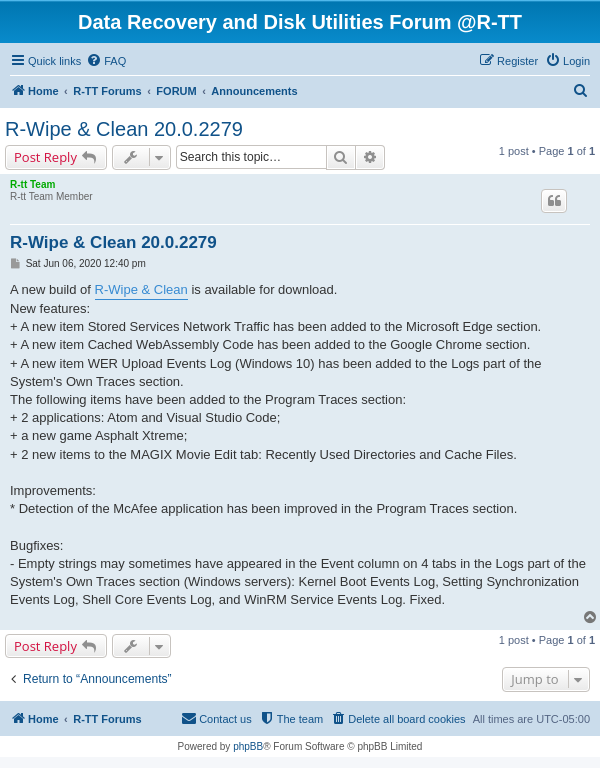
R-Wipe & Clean (141, 289)
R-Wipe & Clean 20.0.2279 (124, 129)
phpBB (248, 746)
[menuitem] (106, 61)
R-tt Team (32, 184)
